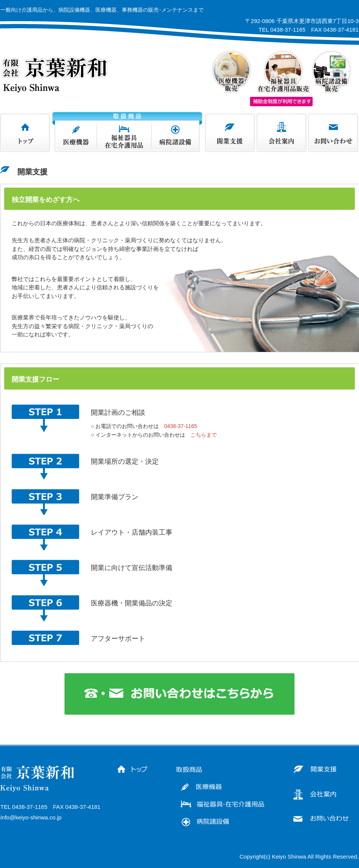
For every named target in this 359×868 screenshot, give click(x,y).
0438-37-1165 (180, 426)
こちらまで (204, 435)
